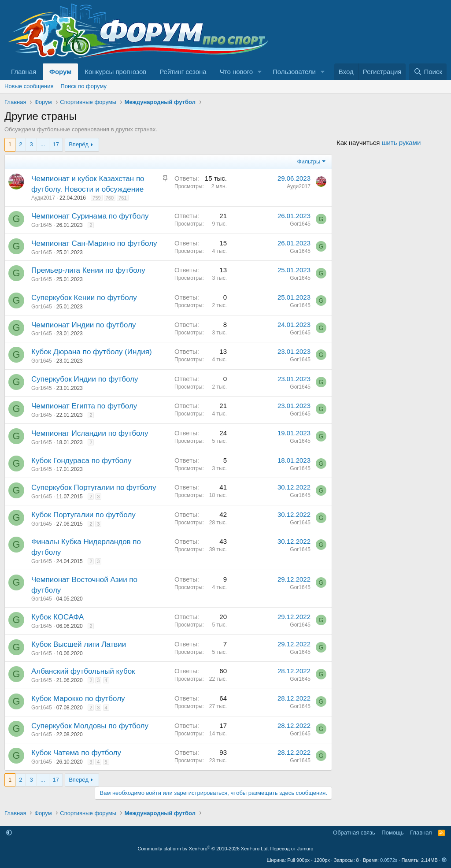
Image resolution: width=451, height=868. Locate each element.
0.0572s (389, 860)
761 (122, 198)
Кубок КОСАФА (57, 617)
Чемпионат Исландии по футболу (90, 433)
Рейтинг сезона (183, 72)
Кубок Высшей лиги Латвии (79, 644)
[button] (260, 72)
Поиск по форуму (84, 86)
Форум (60, 72)
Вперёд (79, 144)
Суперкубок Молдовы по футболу (90, 726)
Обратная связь (354, 833)
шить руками (401, 143)
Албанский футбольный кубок (83, 671)
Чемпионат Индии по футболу (84, 325)
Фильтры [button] (309, 161)
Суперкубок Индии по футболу (85, 379)
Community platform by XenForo (203, 849)
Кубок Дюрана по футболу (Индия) (92, 352)
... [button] (43, 144)
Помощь (392, 833)
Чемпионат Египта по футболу (84, 406)
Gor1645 (42, 225)
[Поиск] (428, 72)
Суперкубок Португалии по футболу (94, 488)
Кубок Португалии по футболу (83, 515)
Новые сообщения (29, 86)
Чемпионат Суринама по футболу (90, 216)
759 (96, 198)
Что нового (236, 72)
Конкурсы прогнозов (115, 72)
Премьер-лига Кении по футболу (88, 270)
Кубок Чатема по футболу (76, 753)
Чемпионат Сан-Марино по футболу (94, 243)
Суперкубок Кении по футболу (84, 298)
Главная (24, 72)
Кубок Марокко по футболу (78, 699)
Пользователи (294, 72)
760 (110, 198)
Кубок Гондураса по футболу (81, 461)
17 (56, 144)
